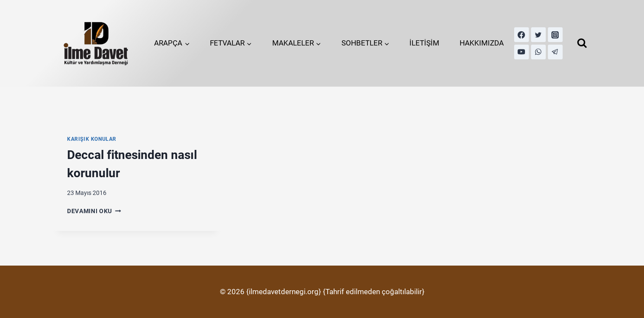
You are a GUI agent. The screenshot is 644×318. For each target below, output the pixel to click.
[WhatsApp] (538, 52)
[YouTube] (522, 52)
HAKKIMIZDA (482, 43)
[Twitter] (538, 35)
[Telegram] (555, 52)
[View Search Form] (582, 43)
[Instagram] (555, 35)
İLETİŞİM (424, 43)
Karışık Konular (92, 139)
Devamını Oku (94, 211)
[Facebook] (522, 35)
